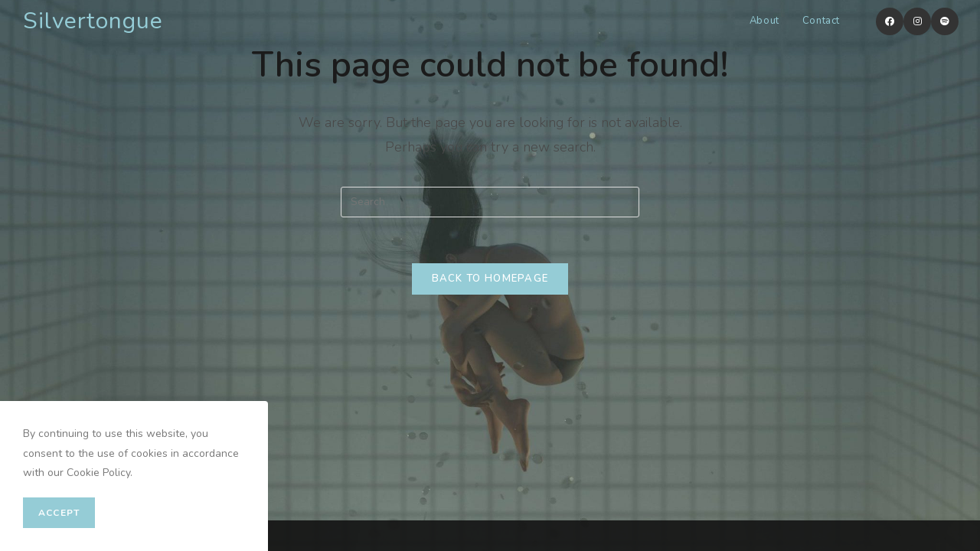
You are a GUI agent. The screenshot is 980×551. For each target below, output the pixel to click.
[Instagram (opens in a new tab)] (917, 21)
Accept (59, 513)
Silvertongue (93, 21)
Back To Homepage (490, 279)
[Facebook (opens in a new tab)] (890, 21)
